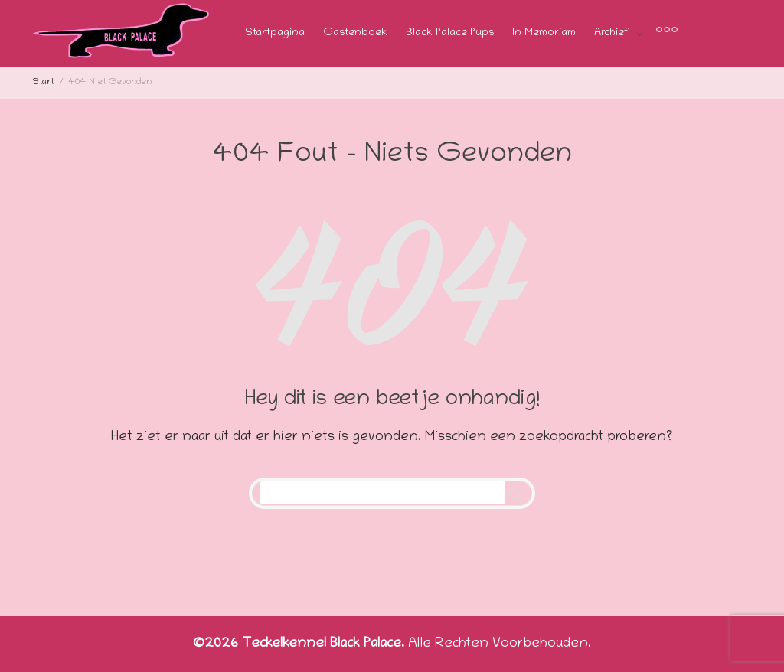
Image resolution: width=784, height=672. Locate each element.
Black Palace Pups (450, 33)
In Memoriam (544, 33)
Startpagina (275, 33)
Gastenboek (355, 33)
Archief (613, 33)
